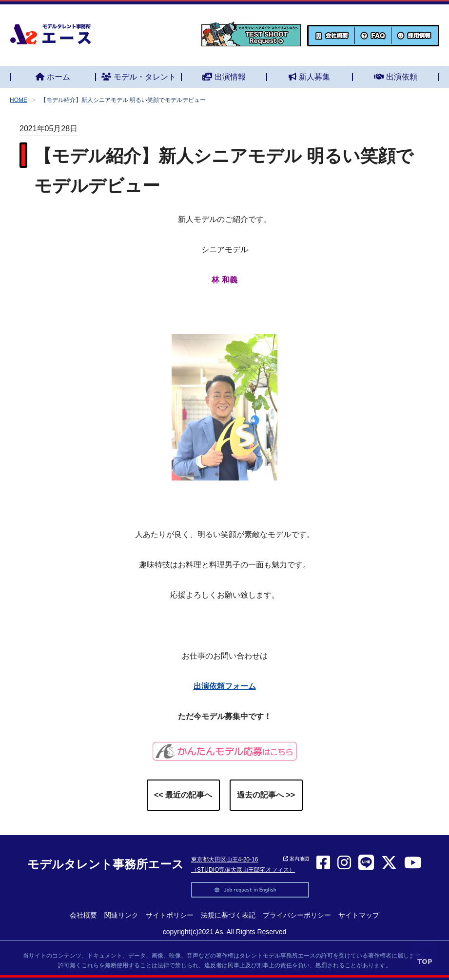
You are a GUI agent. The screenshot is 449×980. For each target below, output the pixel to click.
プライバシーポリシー (297, 915)
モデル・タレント (139, 77)
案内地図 (296, 859)
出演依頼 (396, 77)
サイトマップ (359, 915)
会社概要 (83, 915)
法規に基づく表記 (228, 915)
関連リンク (121, 915)
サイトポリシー (170, 915)
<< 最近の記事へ (183, 795)
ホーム (53, 77)
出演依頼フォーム (225, 686)
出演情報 (224, 77)
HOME (19, 100)
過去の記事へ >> (266, 795)
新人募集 (309, 77)
